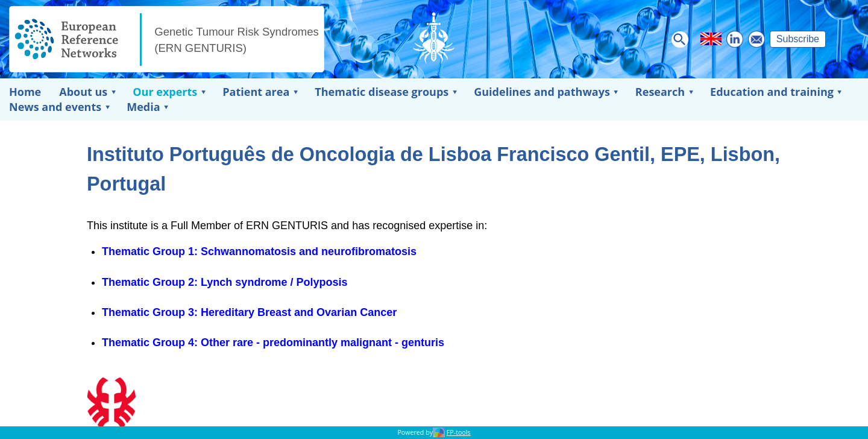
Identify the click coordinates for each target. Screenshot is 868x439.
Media (143, 107)
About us (83, 92)
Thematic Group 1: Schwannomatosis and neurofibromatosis (259, 251)
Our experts (165, 92)
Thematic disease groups (382, 92)
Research (660, 92)
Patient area (256, 92)
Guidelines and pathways (542, 92)
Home (25, 92)
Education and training (772, 92)
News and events (55, 107)
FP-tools (459, 432)
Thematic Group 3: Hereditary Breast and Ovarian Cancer (249, 312)
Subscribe (798, 39)
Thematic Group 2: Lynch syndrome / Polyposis (225, 282)
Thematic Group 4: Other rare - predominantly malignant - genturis (273, 343)
